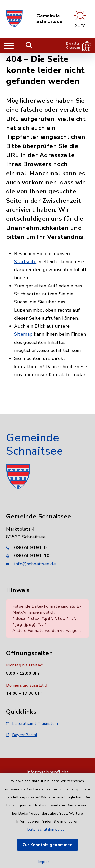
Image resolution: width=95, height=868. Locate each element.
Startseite (25, 262)
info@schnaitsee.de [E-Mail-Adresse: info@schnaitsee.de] (35, 564)
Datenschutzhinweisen (47, 830)
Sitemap (23, 334)
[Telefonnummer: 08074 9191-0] (48, 548)
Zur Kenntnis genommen (48, 845)
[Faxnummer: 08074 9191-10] (48, 556)
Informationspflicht (48, 772)
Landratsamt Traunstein (32, 724)
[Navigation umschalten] (9, 46)
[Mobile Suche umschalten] (29, 46)
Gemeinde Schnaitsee (50, 19)
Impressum (48, 862)
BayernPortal (22, 735)
